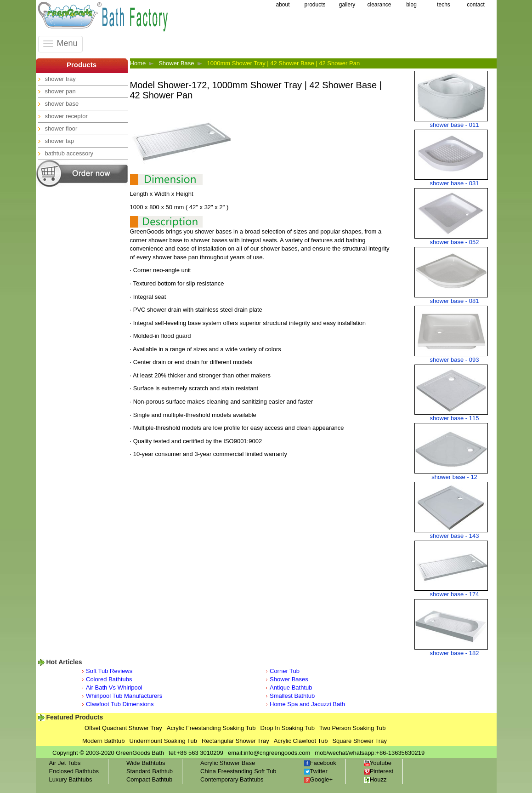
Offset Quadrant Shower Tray (123, 728)
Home (138, 63)
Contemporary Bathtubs (232, 779)
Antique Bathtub (291, 687)
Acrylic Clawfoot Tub (301, 741)
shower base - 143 (455, 536)
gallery (347, 5)
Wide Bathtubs (146, 763)
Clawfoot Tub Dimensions (120, 704)
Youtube (378, 763)
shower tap (60, 141)
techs (444, 5)
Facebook (320, 763)
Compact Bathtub (149, 779)
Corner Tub (285, 671)
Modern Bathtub (104, 741)
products (315, 5)
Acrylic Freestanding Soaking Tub (211, 728)
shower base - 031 (455, 183)
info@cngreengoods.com (277, 753)
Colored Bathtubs (109, 679)
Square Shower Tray (359, 741)
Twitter (316, 771)
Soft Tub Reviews (109, 671)
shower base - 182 (455, 653)
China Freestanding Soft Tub (238, 771)
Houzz (375, 779)
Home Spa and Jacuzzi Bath (307, 704)
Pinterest (379, 771)
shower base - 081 (455, 301)
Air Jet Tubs (65, 763)
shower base (62, 104)
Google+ (319, 779)
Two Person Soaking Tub (353, 728)
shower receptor (66, 116)
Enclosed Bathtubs (74, 771)
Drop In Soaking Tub (288, 728)
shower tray (60, 79)
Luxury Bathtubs (71, 779)
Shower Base (176, 63)
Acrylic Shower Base (228, 763)
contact (476, 5)
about (283, 5)
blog (411, 5)
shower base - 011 (455, 125)
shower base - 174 (455, 594)
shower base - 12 (454, 477)
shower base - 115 (455, 418)
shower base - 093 (455, 360)
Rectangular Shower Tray (235, 741)
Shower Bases (289, 679)
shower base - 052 (455, 242)
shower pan (60, 91)
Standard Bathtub (150, 771)
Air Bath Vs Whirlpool (114, 687)
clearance (379, 5)
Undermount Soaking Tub (163, 741)
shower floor (61, 128)
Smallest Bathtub (292, 696)
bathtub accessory (69, 153)
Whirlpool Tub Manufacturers (124, 696)
